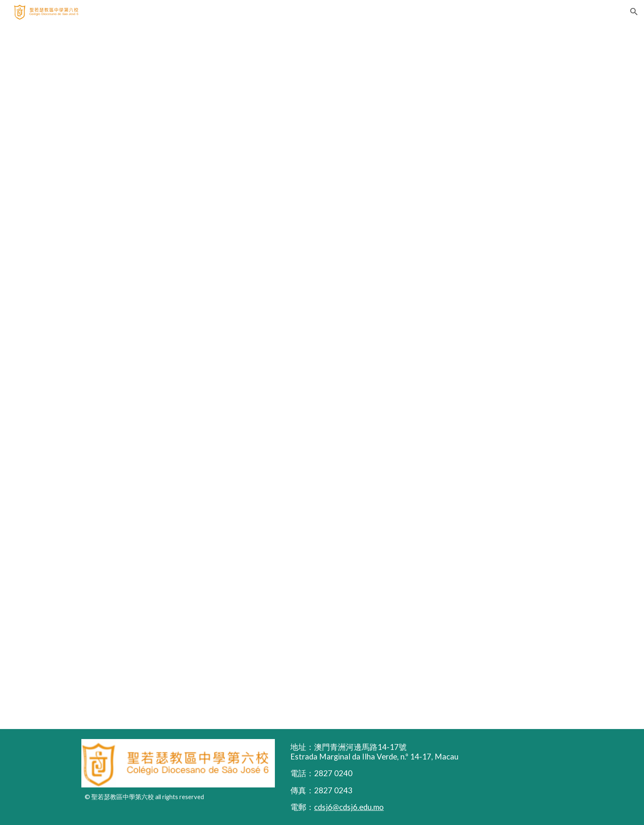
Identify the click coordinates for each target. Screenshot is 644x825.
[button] (634, 12)
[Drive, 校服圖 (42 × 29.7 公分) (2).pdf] (322, 376)
